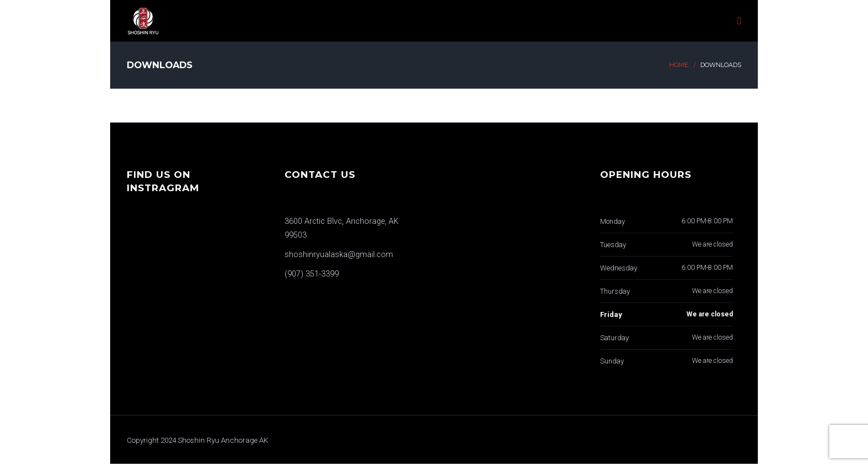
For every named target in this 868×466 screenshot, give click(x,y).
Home (679, 65)
